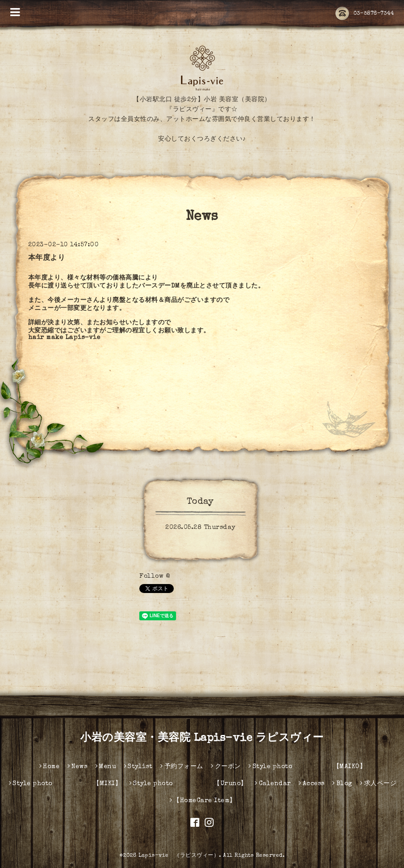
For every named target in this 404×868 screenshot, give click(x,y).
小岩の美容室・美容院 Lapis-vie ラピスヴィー (202, 739)
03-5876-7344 (365, 14)
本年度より (47, 258)
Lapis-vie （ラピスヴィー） (179, 856)
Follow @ (155, 576)
